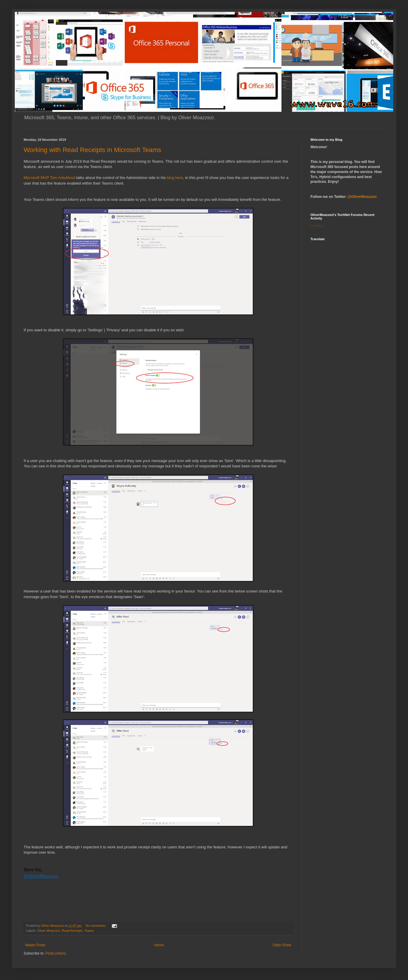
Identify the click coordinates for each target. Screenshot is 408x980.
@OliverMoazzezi (41, 876)
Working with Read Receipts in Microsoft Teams (92, 150)
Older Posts (282, 945)
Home (159, 945)
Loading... (318, 226)
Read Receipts (72, 931)
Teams (89, 931)
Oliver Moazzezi (49, 931)
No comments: (97, 926)
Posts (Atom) (55, 953)
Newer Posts (35, 945)
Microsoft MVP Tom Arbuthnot (49, 178)
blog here (175, 178)
